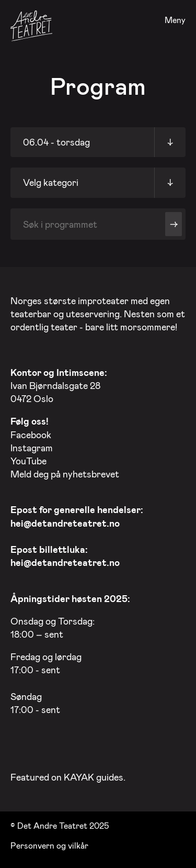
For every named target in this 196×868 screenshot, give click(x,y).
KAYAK (79, 777)
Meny (175, 20)
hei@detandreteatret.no (65, 523)
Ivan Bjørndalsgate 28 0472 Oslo (59, 385)
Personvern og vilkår (49, 845)
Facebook (31, 435)
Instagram (32, 448)
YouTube (28, 461)
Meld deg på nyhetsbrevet (65, 474)
